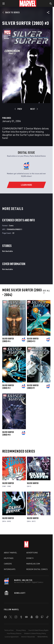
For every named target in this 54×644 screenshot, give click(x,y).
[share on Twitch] (42, 617)
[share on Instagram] (16, 617)
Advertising (32, 553)
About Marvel (11, 553)
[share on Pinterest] (37, 617)
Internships (10, 569)
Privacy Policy (21, 630)
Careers (8, 564)
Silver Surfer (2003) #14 (8, 340)
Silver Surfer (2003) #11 (33, 387)
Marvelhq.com (33, 564)
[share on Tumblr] (21, 617)
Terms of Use (9, 630)
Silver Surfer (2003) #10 (8, 433)
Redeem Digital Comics (37, 569)
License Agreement (12, 637)
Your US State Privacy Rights (38, 630)
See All (46, 292)
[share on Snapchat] (32, 617)
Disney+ (30, 558)
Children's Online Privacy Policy (35, 633)
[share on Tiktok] (47, 617)
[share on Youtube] (26, 617)
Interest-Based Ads (28, 637)
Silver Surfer (8, 483)
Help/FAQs (9, 558)
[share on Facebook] (5, 618)
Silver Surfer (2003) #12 (8, 387)
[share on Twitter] (11, 617)
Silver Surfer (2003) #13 (33, 340)
